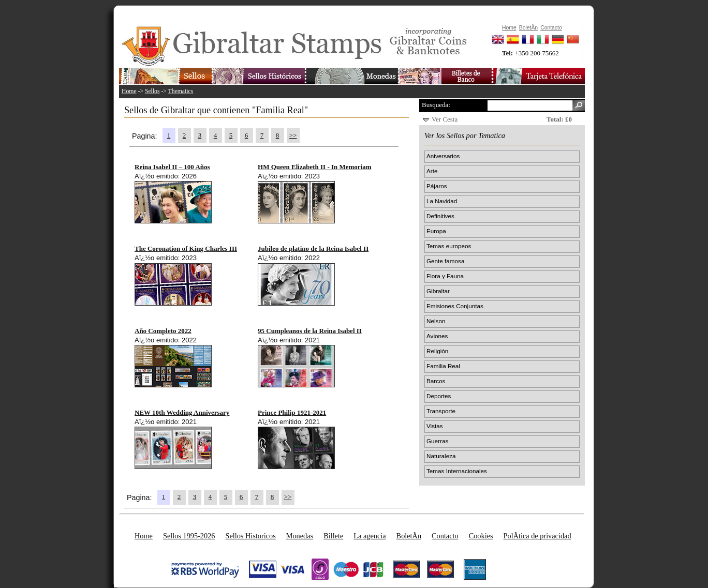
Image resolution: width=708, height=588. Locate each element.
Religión (437, 351)
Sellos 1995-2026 (189, 536)
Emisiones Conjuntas (455, 306)
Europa (436, 231)
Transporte (441, 411)
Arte (432, 171)
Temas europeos (449, 246)
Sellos (152, 91)
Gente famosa (445, 261)
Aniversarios (443, 156)
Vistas (435, 426)
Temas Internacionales (457, 471)
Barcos (436, 381)
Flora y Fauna (445, 276)
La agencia (370, 536)
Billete (333, 536)
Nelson (436, 321)
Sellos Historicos (250, 536)
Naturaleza (441, 456)
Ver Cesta (445, 119)
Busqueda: (436, 105)
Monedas (300, 536)
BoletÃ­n (409, 536)
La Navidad (442, 201)
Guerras (437, 441)
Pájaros (437, 186)
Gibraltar (438, 291)
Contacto (445, 536)
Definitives (440, 216)
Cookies (481, 536)
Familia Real (443, 366)
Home (129, 91)
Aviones (437, 336)
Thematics (181, 91)
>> (293, 135)
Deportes (439, 396)
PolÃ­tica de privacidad (537, 536)
